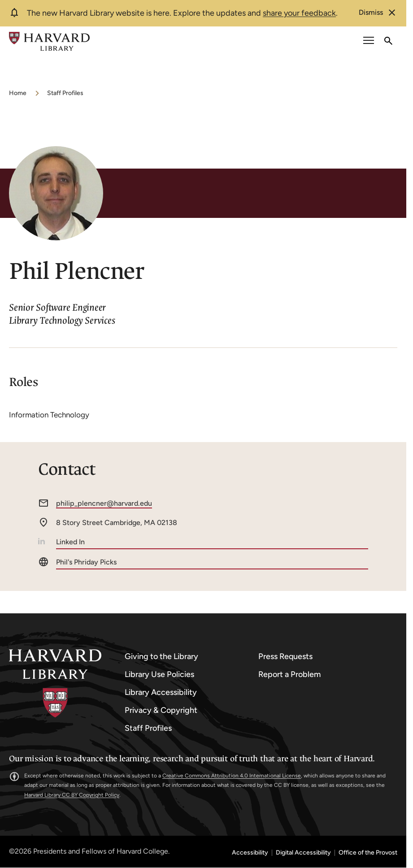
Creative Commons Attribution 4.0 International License (232, 776)
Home (18, 93)
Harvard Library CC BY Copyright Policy (72, 795)
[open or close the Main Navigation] (369, 41)
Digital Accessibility (303, 853)
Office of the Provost (368, 853)
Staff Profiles (65, 93)
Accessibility (250, 853)
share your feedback (299, 13)
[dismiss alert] (378, 13)
